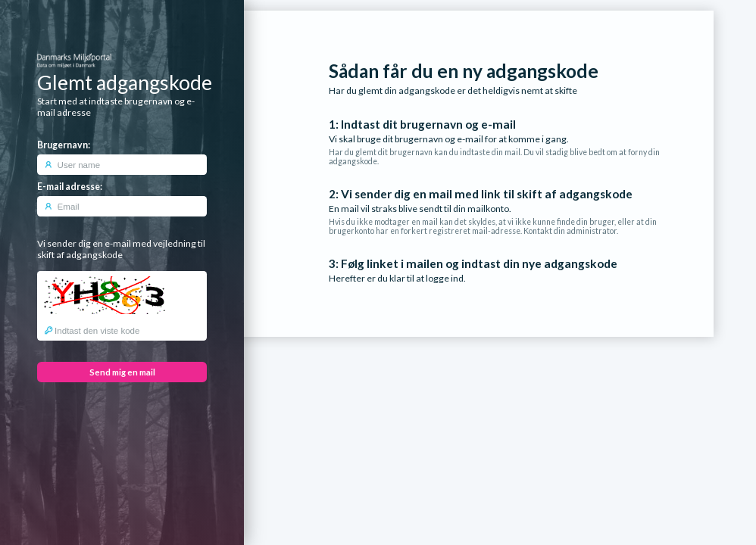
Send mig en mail (122, 372)
